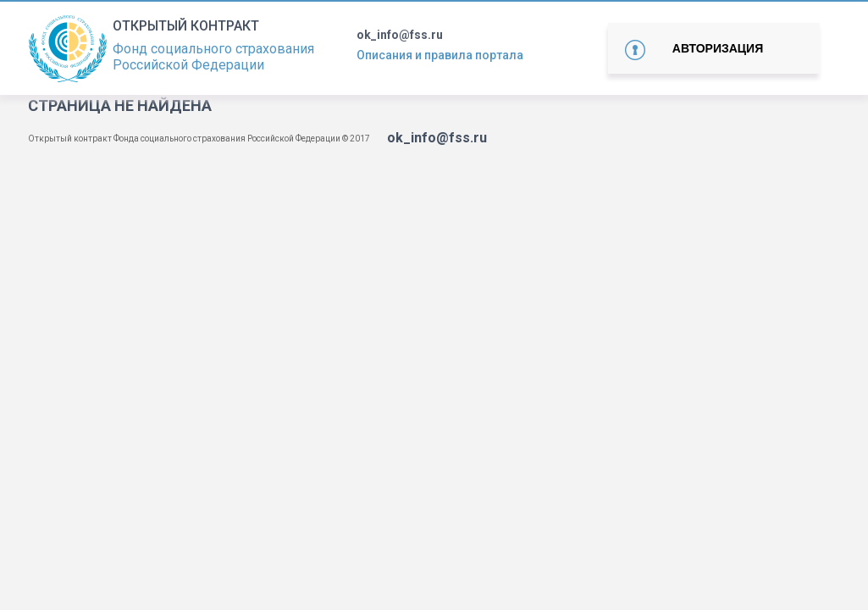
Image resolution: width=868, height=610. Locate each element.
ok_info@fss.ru (400, 35)
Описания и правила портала (440, 55)
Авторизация (718, 48)
